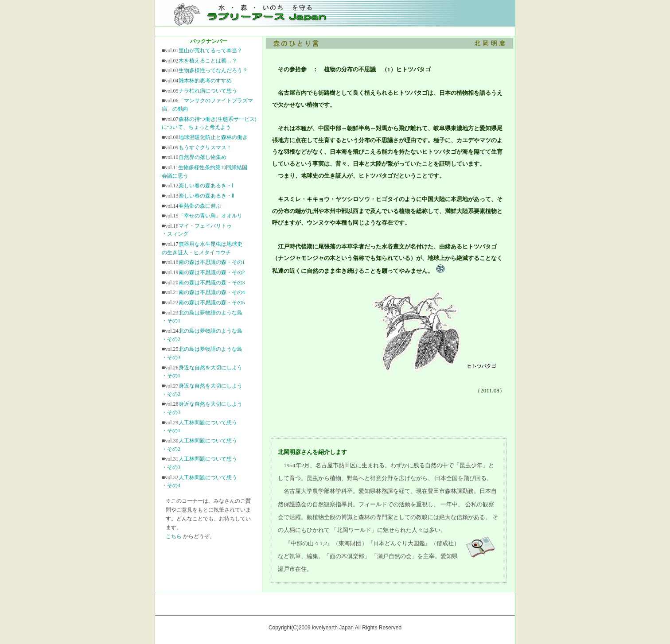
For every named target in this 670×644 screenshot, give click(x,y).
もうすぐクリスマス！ (205, 147)
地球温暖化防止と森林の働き (213, 137)
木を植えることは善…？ (208, 61)
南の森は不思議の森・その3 (212, 283)
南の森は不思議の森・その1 (212, 262)
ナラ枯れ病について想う (208, 91)
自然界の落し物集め (203, 157)
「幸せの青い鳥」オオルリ (210, 216)
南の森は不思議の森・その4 (212, 292)
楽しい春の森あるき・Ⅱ (206, 196)
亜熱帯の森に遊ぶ (200, 206)
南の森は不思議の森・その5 (212, 303)
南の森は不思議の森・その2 (212, 272)
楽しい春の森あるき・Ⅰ (206, 186)
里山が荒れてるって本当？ (210, 50)
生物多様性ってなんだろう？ (213, 70)
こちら (174, 536)
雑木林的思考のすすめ (205, 81)
